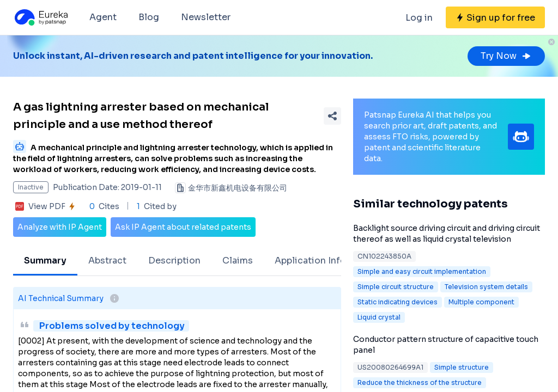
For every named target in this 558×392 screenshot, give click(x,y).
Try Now (506, 56)
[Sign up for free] (495, 17)
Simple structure (462, 367)
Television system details (486, 287)
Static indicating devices (398, 302)
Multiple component (481, 302)
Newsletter (206, 17)
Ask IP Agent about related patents (183, 227)
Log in (419, 18)
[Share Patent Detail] (332, 116)
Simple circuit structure (396, 287)
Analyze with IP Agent (60, 227)
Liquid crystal (379, 317)
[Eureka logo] (40, 17)
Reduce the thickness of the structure (420, 382)
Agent (103, 17)
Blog (149, 17)
